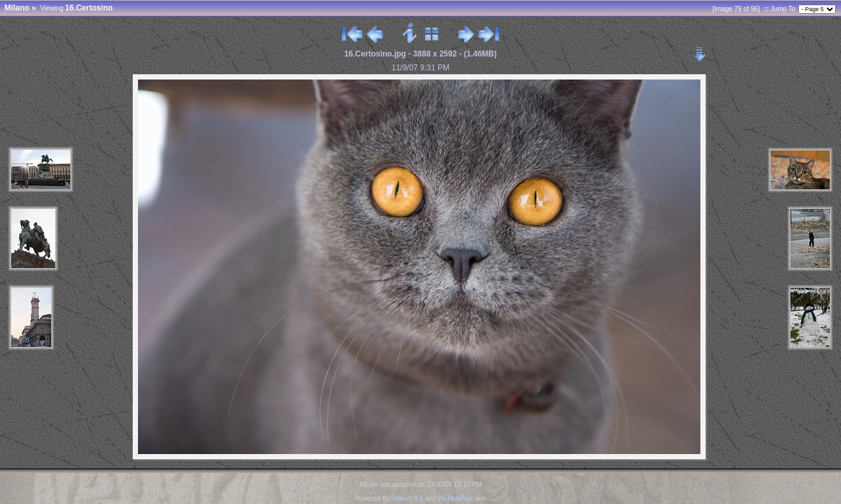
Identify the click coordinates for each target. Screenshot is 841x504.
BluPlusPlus (455, 498)
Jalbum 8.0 (407, 498)
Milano (17, 8)
